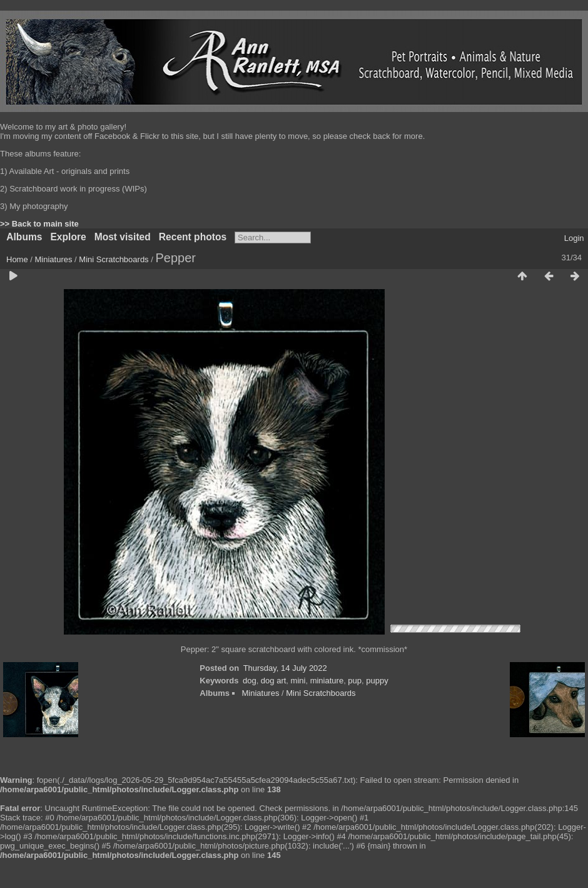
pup (355, 681)
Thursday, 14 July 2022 (285, 668)
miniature (327, 681)
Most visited (123, 237)
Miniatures (54, 259)
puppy (377, 681)
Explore (68, 237)
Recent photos (193, 237)
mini (298, 681)
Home (17, 259)
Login (574, 238)
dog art (273, 681)
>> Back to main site (39, 224)
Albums (24, 237)
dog (250, 681)
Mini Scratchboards (114, 259)
